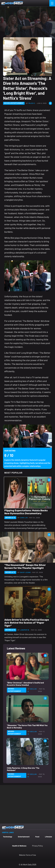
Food (37, 837)
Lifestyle (49, 837)
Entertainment (24, 837)
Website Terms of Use (27, 855)
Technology (8, 837)
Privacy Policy (37, 846)
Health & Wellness (19, 846)
